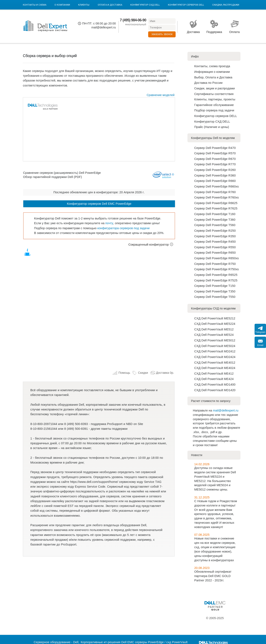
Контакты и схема (35, 5)
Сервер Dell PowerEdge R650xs (217, 258)
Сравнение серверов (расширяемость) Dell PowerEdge (62, 173)
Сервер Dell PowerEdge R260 (215, 170)
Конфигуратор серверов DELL (186, 5)
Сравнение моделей (161, 95)
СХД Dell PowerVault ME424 (214, 379)
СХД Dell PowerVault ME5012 (215, 340)
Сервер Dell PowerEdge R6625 (216, 203)
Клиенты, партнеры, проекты (215, 99)
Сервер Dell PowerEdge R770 (215, 164)
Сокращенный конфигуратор (149, 245)
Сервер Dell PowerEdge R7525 (216, 280)
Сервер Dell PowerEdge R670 (215, 159)
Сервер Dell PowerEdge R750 (215, 264)
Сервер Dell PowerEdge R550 (215, 247)
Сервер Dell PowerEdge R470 (215, 148)
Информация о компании (212, 72)
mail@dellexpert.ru (104, 27)
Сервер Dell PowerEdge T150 (215, 286)
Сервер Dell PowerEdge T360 (215, 220)
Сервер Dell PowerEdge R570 (215, 153)
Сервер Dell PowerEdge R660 (215, 181)
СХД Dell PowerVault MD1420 (215, 390)
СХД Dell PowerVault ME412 (214, 374)
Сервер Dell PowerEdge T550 (215, 297)
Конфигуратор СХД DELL (145, 5)
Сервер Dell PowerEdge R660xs (217, 186)
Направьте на (203, 410)
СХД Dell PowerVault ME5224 (215, 324)
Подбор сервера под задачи (214, 110)
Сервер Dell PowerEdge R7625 (216, 208)
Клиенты (84, 5)
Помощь (121, 373)
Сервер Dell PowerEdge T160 (215, 214)
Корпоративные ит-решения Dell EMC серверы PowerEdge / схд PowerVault (134, 642)
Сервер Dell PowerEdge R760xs (217, 197)
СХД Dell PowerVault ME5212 (215, 318)
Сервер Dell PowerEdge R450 (215, 242)
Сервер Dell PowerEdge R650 (215, 253)
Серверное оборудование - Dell (56, 642)
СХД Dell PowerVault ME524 (214, 335)
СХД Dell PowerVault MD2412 (215, 351)
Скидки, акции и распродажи (215, 88)
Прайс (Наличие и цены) (212, 127)
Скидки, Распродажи (226, 5)
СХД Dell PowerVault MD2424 (215, 357)
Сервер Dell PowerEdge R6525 (216, 275)
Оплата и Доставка (110, 5)
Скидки (140, 373)
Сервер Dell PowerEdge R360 (215, 175)
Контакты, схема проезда (212, 66)
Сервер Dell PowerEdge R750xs (217, 269)
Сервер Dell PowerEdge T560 (215, 225)
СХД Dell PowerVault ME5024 (215, 346)
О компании (62, 5)
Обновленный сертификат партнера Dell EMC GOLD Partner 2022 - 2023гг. (213, 576)
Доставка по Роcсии (208, 83)
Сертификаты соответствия (214, 94)
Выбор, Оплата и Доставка (213, 77)
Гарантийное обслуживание (214, 105)
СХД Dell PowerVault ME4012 (215, 363)
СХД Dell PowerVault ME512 (214, 329)
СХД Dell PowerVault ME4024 (215, 368)
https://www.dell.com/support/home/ (94, 482)
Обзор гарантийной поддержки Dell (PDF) (52, 177)
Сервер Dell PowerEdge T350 (215, 291)
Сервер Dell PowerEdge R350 (215, 236)
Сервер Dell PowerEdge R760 (215, 192)
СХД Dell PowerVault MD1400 (215, 385)
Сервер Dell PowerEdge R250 (215, 231)
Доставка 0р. (162, 373)
